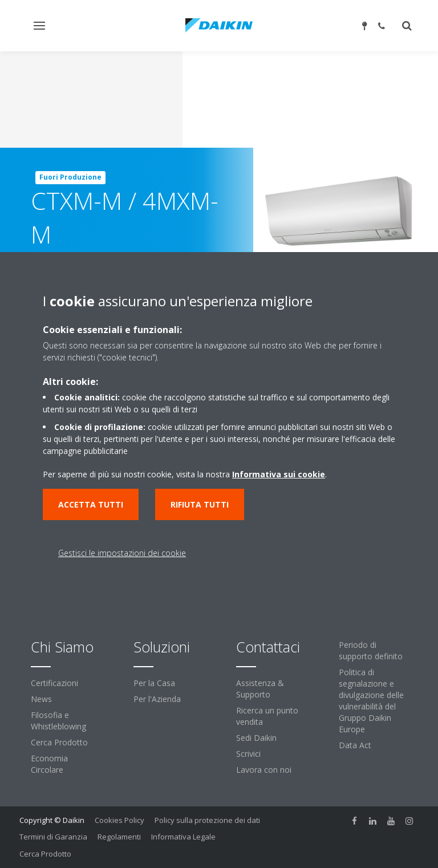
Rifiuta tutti (200, 504)
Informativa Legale (183, 837)
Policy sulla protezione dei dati (207, 820)
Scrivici (248, 754)
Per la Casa (154, 683)
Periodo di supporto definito (371, 650)
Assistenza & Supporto (260, 689)
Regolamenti (119, 837)
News (41, 699)
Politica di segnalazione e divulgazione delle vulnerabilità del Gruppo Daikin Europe (371, 701)
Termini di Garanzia (53, 837)
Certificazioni (54, 683)
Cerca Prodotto (59, 742)
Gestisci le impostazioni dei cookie (122, 553)
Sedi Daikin (256, 738)
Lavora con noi (264, 770)
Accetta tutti (91, 504)
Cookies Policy (119, 820)
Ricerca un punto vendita (267, 716)
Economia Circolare (49, 764)
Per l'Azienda (157, 699)
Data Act (355, 745)
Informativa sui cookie (279, 474)
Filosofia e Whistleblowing (58, 721)
